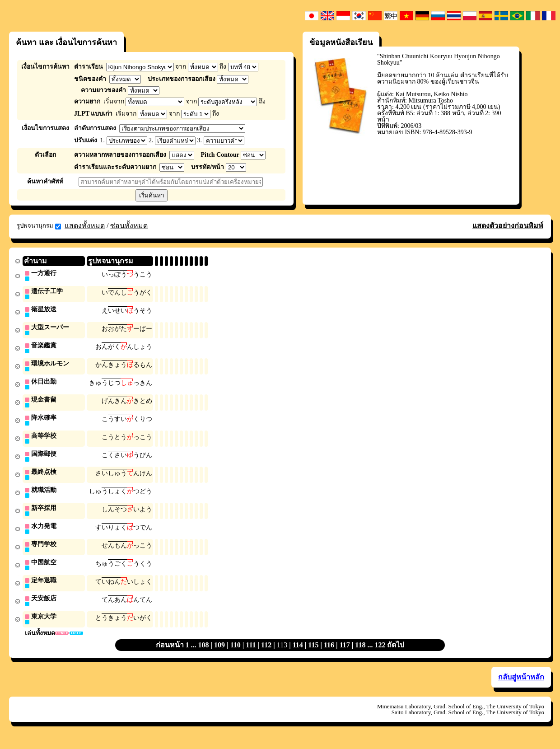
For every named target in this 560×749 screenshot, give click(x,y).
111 (251, 654)
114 (298, 654)
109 (219, 654)
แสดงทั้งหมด (85, 226)
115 (313, 654)
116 (329, 654)
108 (204, 654)
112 (266, 654)
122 (380, 654)
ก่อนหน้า (170, 654)
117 (345, 654)
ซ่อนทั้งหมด (129, 226)
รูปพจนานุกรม (39, 226)
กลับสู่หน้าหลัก (521, 686)
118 (360, 654)
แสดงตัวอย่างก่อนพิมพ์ (508, 226)
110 (236, 654)
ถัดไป (396, 654)
